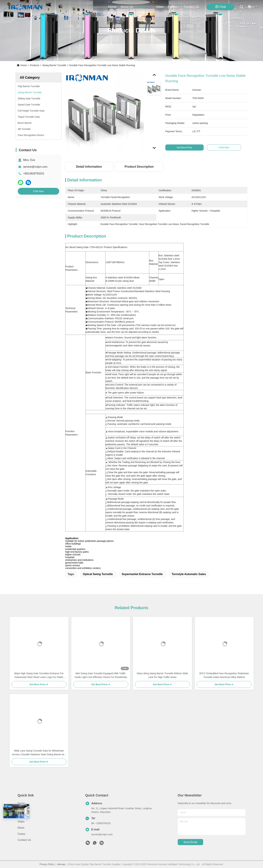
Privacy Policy (47, 864)
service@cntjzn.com (35, 167)
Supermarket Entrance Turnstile (142, 574)
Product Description (139, 167)
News (21, 828)
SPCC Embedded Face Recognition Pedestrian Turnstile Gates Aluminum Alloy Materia (224, 675)
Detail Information (89, 167)
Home (112, 7)
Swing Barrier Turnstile (54, 65)
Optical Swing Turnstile (98, 574)
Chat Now (38, 191)
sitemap (61, 864)
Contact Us (24, 840)
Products (35, 65)
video (160, 7)
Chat (220, 7)
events (174, 7)
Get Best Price (187, 147)
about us (127, 7)
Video (21, 822)
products (144, 7)
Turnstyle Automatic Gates (189, 574)
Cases (21, 834)
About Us (23, 809)
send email (190, 842)
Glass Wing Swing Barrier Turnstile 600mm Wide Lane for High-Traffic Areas (162, 675)
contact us (191, 7)
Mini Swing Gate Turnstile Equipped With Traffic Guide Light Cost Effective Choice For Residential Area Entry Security (101, 675)
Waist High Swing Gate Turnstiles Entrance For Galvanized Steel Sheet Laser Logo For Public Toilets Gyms (39, 675)
